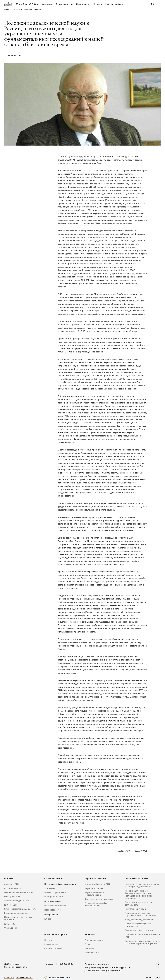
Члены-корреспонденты (56, 892)
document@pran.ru (120, 967)
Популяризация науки (136, 909)
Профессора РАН (53, 910)
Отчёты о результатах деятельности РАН (142, 936)
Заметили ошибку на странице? (60, 977)
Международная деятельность (140, 920)
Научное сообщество (116, 4)
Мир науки (90, 934)
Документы (10, 924)
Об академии (11, 928)
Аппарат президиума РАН (17, 901)
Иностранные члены (54, 897)
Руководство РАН (13, 888)
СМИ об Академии (53, 948)
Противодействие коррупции (139, 930)
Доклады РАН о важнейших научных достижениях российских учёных (142, 942)
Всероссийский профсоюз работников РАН (97, 904)
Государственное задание (17, 913)
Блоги (87, 944)
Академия (47, 4)
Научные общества (94, 888)
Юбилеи (48, 919)
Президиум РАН (12, 897)
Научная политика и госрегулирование (94, 894)
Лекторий (89, 948)
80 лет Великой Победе (27, 4)
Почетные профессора (55, 906)
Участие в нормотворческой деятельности (139, 925)
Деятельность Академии (137, 878)
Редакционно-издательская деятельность (138, 903)
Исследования (92, 953)
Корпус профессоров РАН (97, 884)
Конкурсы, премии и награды (99, 899)
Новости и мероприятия (56, 934)
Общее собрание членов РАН (18, 892)
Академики (50, 888)
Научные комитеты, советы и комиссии (18, 918)
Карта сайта (9, 977)
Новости (98, 4)
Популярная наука (94, 940)
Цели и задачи (11, 905)
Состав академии (64, 4)
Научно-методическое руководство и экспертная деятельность (142, 885)
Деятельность (83, 4)
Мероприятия (51, 944)
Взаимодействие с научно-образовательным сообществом (140, 914)
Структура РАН (11, 884)
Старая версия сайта (24, 977)
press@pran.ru (114, 971)
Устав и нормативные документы (20, 909)
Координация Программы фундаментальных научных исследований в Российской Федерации (139, 894)
